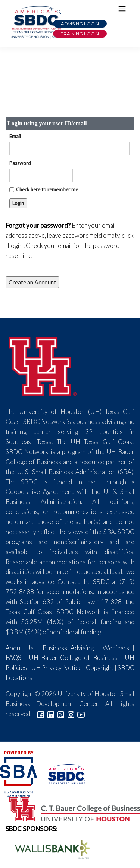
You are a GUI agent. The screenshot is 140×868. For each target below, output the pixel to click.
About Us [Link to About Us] (20, 648)
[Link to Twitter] (61, 714)
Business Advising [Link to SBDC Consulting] (68, 648)
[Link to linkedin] (51, 714)
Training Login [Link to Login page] (80, 34)
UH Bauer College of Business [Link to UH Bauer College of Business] (73, 658)
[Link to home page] (35, 22)
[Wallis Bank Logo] (48, 848)
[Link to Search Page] (59, 12)
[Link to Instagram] (71, 714)
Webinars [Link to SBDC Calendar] (116, 648)
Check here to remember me (47, 189)
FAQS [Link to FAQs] (13, 658)
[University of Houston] (43, 365)
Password (20, 163)
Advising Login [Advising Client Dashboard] (80, 24)
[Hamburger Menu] (124, 10)
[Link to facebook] (41, 714)
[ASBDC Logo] (62, 773)
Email (15, 136)
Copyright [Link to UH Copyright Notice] (100, 668)
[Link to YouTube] (81, 714)
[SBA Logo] (19, 773)
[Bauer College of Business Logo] (70, 809)
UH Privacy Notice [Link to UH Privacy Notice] (56, 668)
